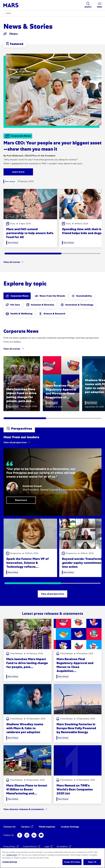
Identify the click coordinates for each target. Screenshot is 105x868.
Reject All (92, 862)
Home (8, 13)
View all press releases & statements (24, 809)
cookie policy (12, 855)
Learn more (18, 172)
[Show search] (88, 5)
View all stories (12, 262)
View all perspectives (15, 442)
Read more (21, 500)
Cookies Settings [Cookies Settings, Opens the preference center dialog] (10, 862)
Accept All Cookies (72, 862)
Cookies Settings (70, 827)
